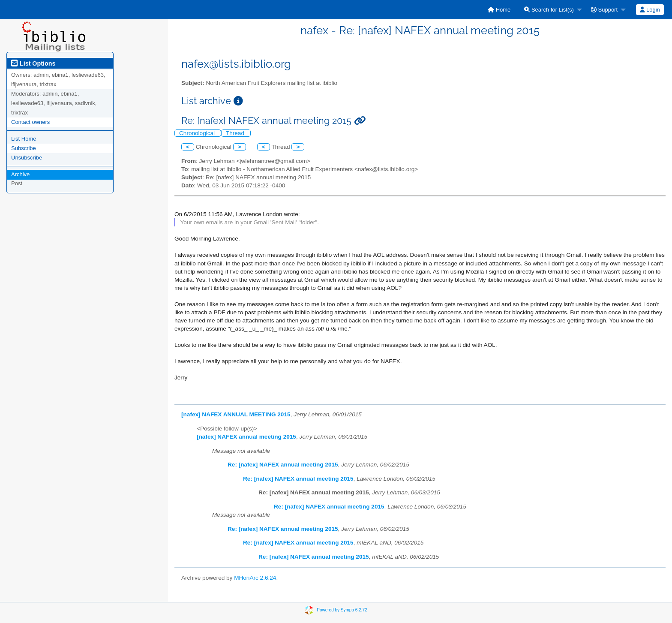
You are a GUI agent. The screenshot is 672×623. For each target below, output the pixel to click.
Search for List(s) (549, 10)
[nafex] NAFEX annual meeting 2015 (246, 437)
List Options (33, 63)
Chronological (198, 133)
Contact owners (30, 122)
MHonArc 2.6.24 (255, 578)
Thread (236, 133)
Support (604, 10)
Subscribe (24, 148)
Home (499, 10)
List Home (24, 139)
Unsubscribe (27, 158)
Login (650, 10)
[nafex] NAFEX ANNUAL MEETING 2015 (236, 414)
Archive (20, 174)
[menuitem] (499, 10)
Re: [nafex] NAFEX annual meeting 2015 (283, 465)
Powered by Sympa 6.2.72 (342, 610)
